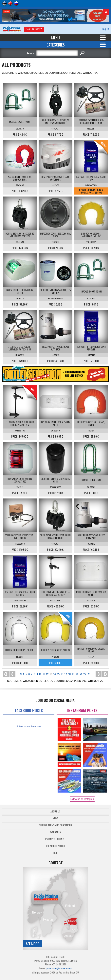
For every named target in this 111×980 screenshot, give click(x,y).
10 (40, 674)
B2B (56, 853)
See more (32, 944)
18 (69, 674)
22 (85, 674)
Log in (105, 29)
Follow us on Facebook (29, 727)
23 (89, 674)
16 (62, 674)
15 (58, 674)
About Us (56, 811)
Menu (56, 38)
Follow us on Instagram (82, 799)
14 (55, 674)
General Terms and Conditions (56, 825)
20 (77, 674)
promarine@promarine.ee (59, 968)
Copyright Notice (56, 846)
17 (66, 674)
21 (81, 674)
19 (73, 674)
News (56, 818)
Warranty (56, 832)
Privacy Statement (56, 839)
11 (44, 674)
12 (47, 674)
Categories (56, 45)
